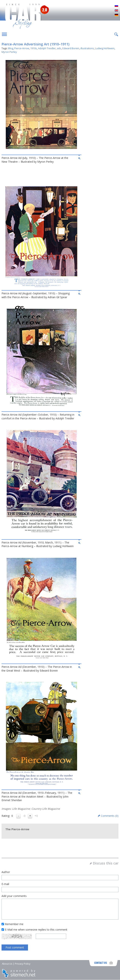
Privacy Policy (23, 964)
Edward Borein (71, 48)
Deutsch (116, 15)
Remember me (14, 924)
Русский (116, 6)
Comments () (110, 816)
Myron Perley (9, 52)
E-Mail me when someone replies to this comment (36, 930)
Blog (11, 48)
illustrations (87, 48)
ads (59, 48)
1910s (34, 48)
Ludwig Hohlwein (105, 48)
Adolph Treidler (47, 48)
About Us (7, 964)
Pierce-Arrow (22, 48)
